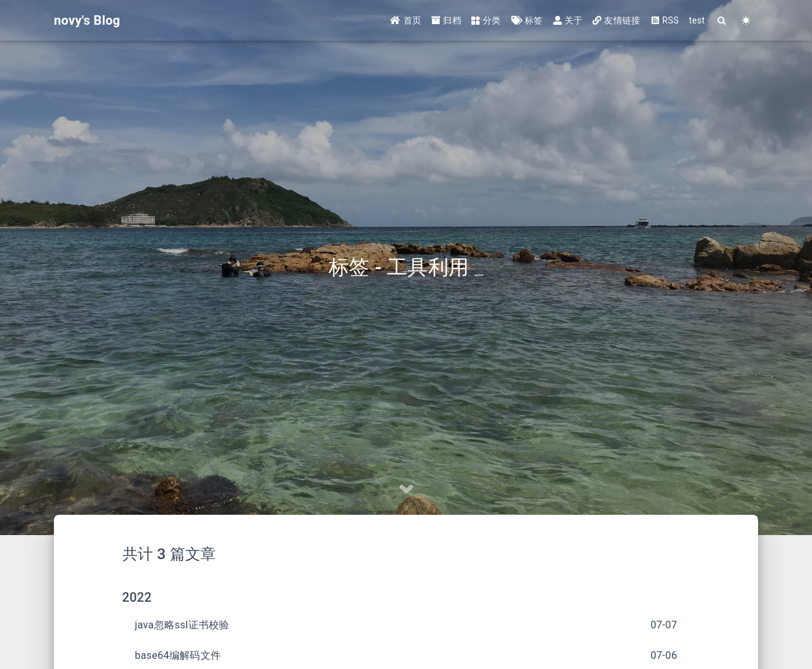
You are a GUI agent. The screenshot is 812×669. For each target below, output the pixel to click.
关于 (568, 20)
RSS (665, 20)
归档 (446, 20)
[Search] (722, 21)
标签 (527, 20)
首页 (406, 20)
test (697, 20)
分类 (486, 20)
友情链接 (616, 20)
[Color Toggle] (746, 21)
